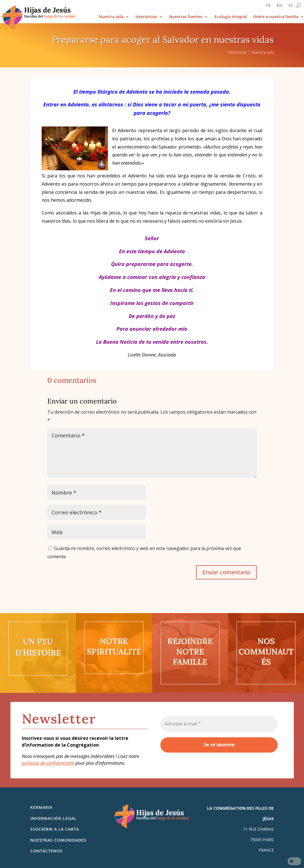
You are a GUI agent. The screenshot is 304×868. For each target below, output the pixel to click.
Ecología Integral (231, 17)
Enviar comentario (226, 572)
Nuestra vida (111, 17)
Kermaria (41, 807)
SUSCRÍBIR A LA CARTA (55, 829)
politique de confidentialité (48, 763)
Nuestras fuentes (186, 17)
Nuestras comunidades (58, 840)
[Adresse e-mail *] (219, 724)
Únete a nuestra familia (276, 17)
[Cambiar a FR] (268, 7)
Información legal (53, 818)
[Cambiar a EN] (279, 7)
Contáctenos (46, 851)
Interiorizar (146, 17)
